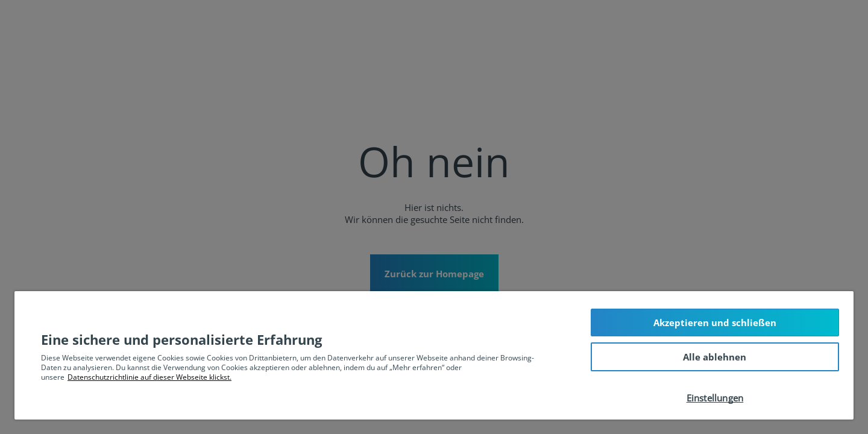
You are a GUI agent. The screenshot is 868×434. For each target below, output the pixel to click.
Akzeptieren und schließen (715, 322)
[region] (434, 355)
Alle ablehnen (715, 357)
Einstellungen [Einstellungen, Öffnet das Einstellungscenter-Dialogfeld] (715, 398)
